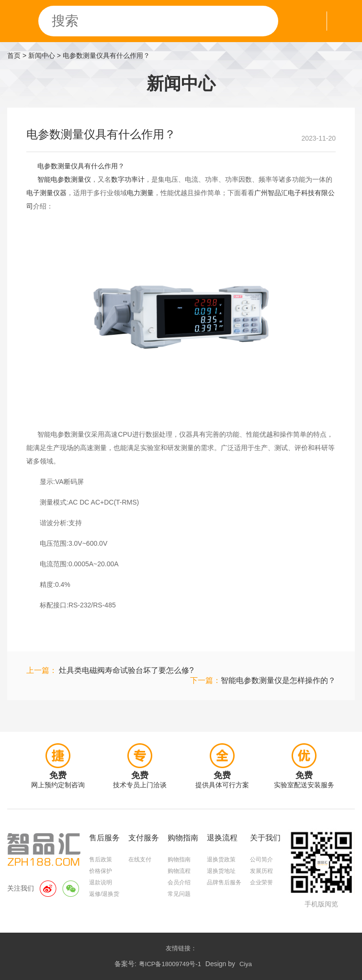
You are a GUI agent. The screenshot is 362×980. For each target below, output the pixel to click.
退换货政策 (221, 859)
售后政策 (101, 859)
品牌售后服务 (224, 882)
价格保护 (101, 871)
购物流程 (179, 871)
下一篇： (263, 680)
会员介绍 (179, 882)
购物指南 (179, 859)
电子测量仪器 (46, 193)
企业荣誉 (261, 882)
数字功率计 (128, 179)
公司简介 (261, 859)
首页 (14, 55)
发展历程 (261, 871)
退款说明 (101, 882)
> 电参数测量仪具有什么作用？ (103, 55)
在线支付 (140, 859)
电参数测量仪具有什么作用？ (81, 166)
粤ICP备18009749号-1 (170, 964)
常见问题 (179, 894)
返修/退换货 (104, 894)
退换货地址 (221, 871)
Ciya (246, 964)
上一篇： (110, 670)
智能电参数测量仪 (64, 179)
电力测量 (140, 193)
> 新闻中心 (39, 55)
